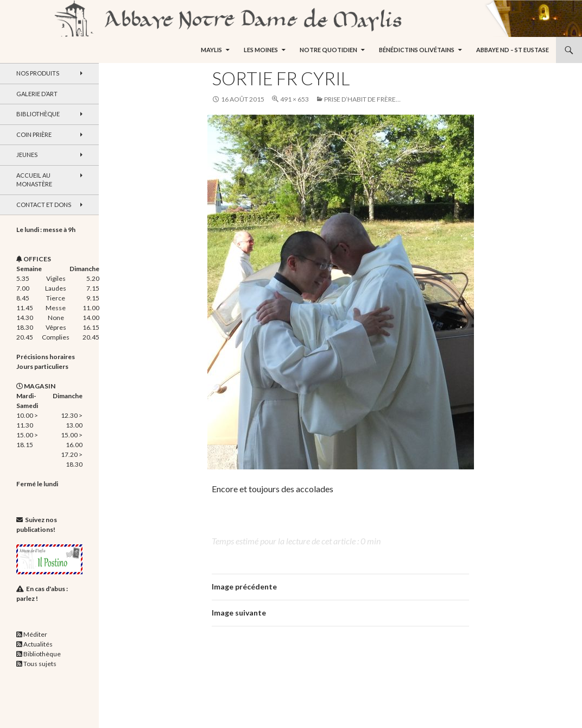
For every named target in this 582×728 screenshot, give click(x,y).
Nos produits (38, 73)
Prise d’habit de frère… (362, 99)
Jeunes (27, 155)
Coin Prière (34, 134)
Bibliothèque (38, 114)
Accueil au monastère (34, 180)
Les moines (261, 50)
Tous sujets (40, 664)
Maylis (211, 50)
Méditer (35, 634)
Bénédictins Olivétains (417, 50)
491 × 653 (295, 99)
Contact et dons (44, 205)
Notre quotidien (328, 50)
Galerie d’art (37, 94)
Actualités (38, 644)
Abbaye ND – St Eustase (513, 50)
